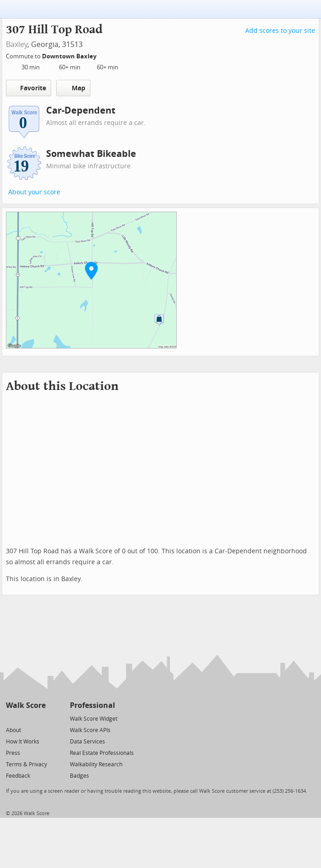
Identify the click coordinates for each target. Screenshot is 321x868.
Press (13, 753)
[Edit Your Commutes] (102, 55)
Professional (92, 705)
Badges (79, 776)
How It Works (23, 742)
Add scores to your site (280, 31)
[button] (91, 270)
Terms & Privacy (26, 764)
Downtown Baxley (70, 56)
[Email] (39, 718)
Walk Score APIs (90, 730)
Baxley (17, 44)
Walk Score (26, 705)
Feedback (18, 776)
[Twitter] (11, 718)
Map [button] (73, 88)
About (13, 730)
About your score (34, 192)
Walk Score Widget (94, 719)
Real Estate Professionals (102, 753)
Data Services (87, 742)
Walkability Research (96, 764)
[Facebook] (25, 718)
